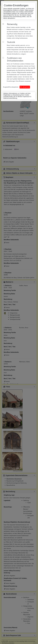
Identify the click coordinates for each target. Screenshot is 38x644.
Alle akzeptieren (25, 87)
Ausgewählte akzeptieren (11, 87)
